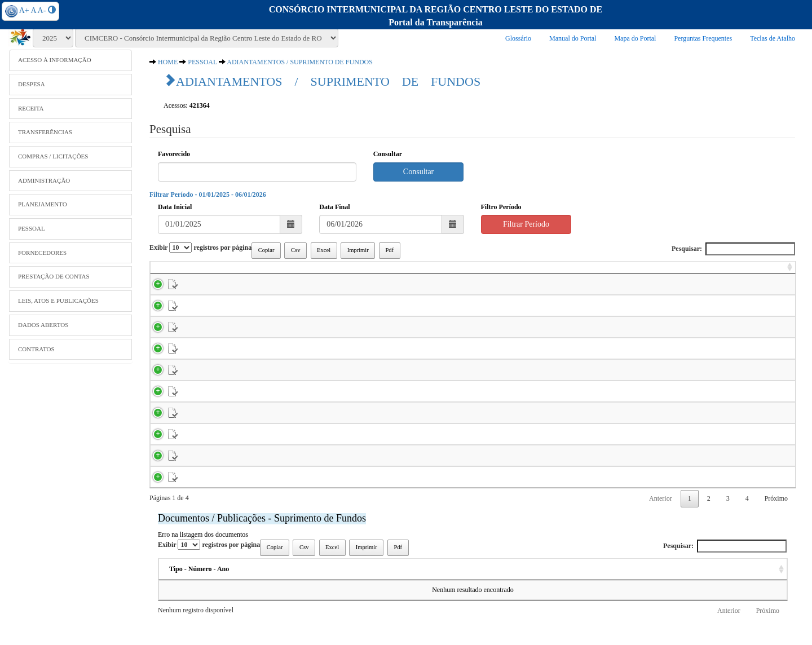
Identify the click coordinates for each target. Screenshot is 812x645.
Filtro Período (501, 207)
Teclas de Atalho (773, 38)
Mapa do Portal (635, 38)
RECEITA (31, 108)
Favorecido (174, 154)
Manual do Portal (573, 38)
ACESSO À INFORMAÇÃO (55, 60)
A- (42, 10)
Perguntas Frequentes (703, 38)
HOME (168, 62)
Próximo (776, 524)
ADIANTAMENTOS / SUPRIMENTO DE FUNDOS (300, 62)
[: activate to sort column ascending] (162, 272)
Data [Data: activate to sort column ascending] (575, 594)
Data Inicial (175, 207)
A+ (24, 10)
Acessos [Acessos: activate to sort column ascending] (661, 594)
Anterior (661, 524)
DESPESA (32, 84)
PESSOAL (32, 228)
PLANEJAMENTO (43, 204)
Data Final (334, 207)
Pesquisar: (733, 249)
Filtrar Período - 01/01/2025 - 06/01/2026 (208, 195)
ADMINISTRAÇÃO (44, 180)
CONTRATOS (36, 349)
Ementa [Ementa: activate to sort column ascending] (479, 594)
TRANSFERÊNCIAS (45, 132)
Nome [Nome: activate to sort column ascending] (297, 272)
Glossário (518, 38)
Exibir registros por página (200, 248)
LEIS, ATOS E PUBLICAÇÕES (58, 301)
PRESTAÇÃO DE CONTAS (54, 276)
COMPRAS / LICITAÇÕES (53, 156)
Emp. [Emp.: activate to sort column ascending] (218, 272)
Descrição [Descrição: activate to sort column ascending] (369, 594)
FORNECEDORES (42, 253)
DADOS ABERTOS (43, 325)
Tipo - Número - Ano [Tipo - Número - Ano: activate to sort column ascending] (199, 594)
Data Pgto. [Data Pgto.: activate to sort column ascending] (681, 272)
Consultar (388, 154)
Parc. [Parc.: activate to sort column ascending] (257, 272)
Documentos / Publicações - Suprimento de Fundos (262, 544)
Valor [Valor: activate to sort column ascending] (777, 272)
